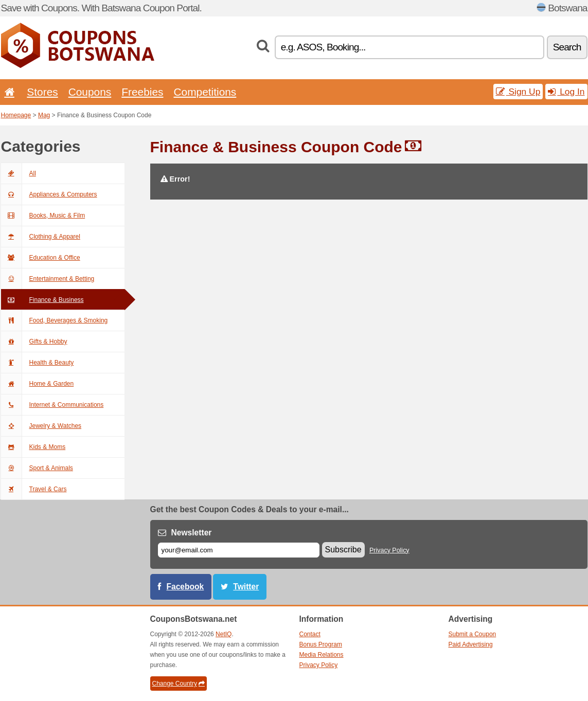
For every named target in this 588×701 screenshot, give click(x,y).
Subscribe (343, 550)
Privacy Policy (389, 550)
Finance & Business (42, 300)
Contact (310, 634)
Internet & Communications (52, 405)
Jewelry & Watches (41, 426)
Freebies (142, 92)
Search (567, 47)
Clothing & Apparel (41, 237)
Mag (44, 115)
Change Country (179, 684)
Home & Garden (38, 384)
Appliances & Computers (49, 194)
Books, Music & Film (43, 215)
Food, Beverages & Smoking (55, 320)
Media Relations (322, 655)
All (19, 173)
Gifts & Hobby (34, 341)
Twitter (246, 587)
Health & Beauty (38, 363)
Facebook (185, 587)
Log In (566, 92)
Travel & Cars (34, 489)
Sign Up (518, 92)
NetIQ (224, 634)
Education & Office (41, 258)
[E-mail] (239, 550)
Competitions (205, 92)
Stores (42, 92)
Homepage (16, 115)
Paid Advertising (471, 644)
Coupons (90, 92)
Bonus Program (321, 644)
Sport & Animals (37, 468)
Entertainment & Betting (48, 279)
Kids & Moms (33, 447)
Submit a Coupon (473, 634)
